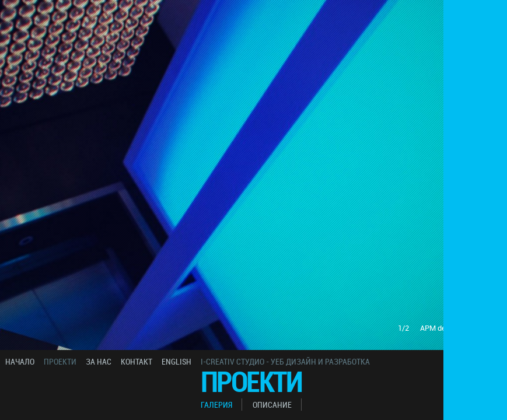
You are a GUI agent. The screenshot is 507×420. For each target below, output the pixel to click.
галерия (216, 405)
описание (272, 405)
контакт (137, 361)
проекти (60, 361)
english (176, 361)
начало (20, 361)
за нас (99, 361)
